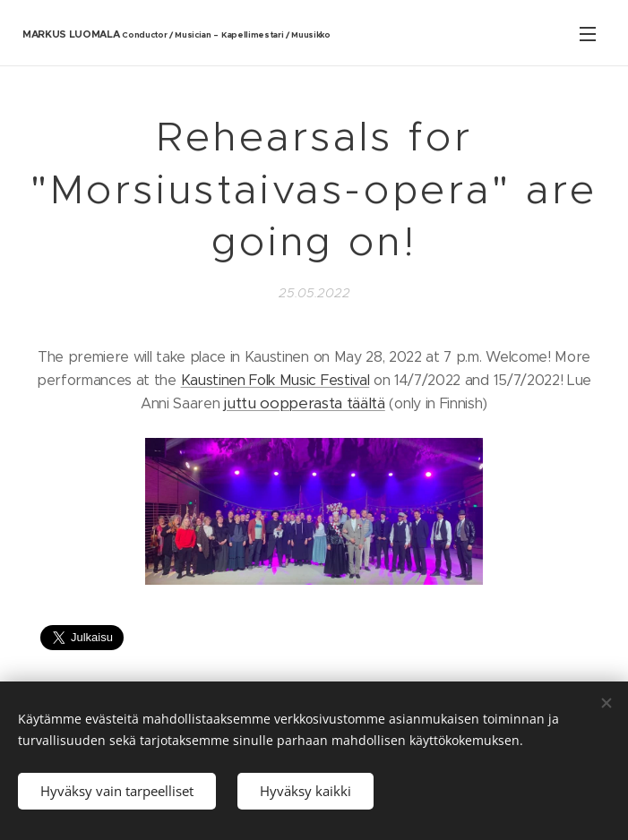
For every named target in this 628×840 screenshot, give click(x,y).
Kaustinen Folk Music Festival (275, 379)
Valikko (588, 34)
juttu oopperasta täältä (305, 403)
